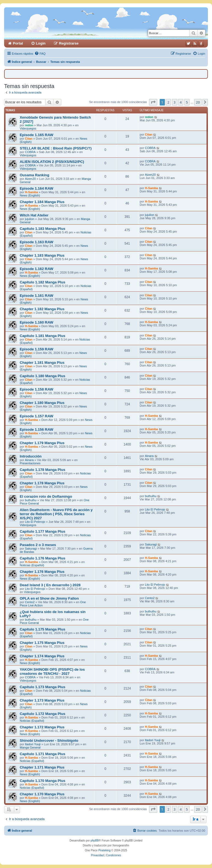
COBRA (30, 152)
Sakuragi (31, 549)
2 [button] (168, 102)
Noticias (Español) (32, 565)
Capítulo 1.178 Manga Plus (42, 470)
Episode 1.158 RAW (36, 389)
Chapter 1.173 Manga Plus (42, 700)
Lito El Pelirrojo (35, 522)
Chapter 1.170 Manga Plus (42, 794)
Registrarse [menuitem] (69, 43)
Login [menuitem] (41, 43)
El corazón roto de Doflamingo (46, 496)
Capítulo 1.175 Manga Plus (42, 629)
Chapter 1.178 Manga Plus (42, 483)
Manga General (30, 747)
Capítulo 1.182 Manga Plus (42, 282)
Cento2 (30, 602)
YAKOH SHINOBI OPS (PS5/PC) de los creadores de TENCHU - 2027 (52, 671)
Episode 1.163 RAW (36, 242)
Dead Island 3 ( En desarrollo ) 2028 (50, 585)
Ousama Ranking (35, 175)
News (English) (30, 195)
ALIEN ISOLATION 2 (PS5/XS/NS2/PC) (52, 162)
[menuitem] (40, 54)
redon (29, 125)
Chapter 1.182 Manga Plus (42, 309)
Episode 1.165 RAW (36, 135)
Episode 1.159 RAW (36, 349)
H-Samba (31, 192)
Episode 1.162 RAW (36, 269)
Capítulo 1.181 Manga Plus (42, 336)
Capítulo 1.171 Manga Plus (42, 754)
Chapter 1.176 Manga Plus (42, 572)
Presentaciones (30, 463)
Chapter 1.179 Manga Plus (42, 443)
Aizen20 (30, 179)
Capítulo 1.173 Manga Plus (42, 687)
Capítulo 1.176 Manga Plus (42, 558)
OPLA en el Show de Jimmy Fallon (49, 598)
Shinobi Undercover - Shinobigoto (49, 741)
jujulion (30, 219)
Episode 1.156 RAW (36, 429)
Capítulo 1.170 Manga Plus (42, 781)
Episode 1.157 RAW (36, 416)
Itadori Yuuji (33, 744)
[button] (153, 102)
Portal (18, 43)
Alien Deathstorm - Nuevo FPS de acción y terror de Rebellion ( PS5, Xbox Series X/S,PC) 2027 (56, 514)
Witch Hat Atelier (34, 215)
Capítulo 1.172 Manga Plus (42, 714)
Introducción (31, 456)
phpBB (95, 841)
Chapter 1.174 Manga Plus (42, 656)
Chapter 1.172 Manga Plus (42, 727)
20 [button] (198, 102)
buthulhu (31, 500)
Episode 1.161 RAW (36, 296)
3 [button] (175, 102)
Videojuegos (28, 128)
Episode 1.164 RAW (36, 188)
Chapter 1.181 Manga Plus (42, 363)
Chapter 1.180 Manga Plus (42, 403)
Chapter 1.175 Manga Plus (42, 643)
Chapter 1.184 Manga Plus (42, 202)
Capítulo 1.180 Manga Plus (42, 376)
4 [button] (181, 102)
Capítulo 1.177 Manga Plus (42, 531)
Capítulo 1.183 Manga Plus (42, 229)
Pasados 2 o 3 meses (38, 545)
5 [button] (187, 102)
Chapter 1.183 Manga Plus (42, 255)
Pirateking (104, 850)
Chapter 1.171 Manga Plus (42, 767)
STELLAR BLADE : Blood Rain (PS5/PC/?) (56, 148)
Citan (29, 139)
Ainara (29, 460)
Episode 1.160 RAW (36, 322)
